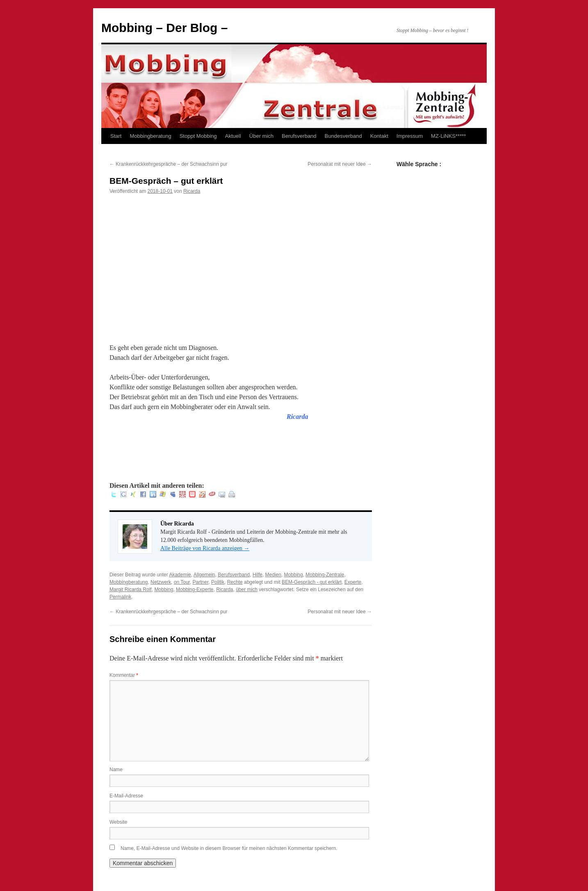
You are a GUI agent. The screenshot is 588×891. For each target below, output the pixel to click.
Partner (201, 582)
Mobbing (294, 575)
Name (116, 770)
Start (116, 136)
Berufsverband (299, 136)
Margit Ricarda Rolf (131, 589)
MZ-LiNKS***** (448, 136)
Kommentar (124, 675)
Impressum (410, 136)
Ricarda (192, 191)
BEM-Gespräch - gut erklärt (312, 582)
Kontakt (379, 136)
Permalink (120, 597)
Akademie (180, 575)
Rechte (235, 582)
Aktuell (233, 136)
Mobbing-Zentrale (325, 575)
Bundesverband (343, 136)
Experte (353, 582)
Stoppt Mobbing (198, 136)
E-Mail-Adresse (126, 796)
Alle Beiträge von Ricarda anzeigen (205, 548)
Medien (273, 575)
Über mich (261, 136)
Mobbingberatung (150, 136)
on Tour (182, 582)
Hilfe (258, 575)
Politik (218, 582)
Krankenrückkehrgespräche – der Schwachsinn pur (168, 164)
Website (118, 822)
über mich (247, 589)
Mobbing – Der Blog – (164, 28)
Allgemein (204, 575)
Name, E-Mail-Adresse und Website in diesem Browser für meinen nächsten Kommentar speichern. (229, 848)
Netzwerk (161, 582)
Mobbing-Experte (195, 589)
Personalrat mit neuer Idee (340, 164)
